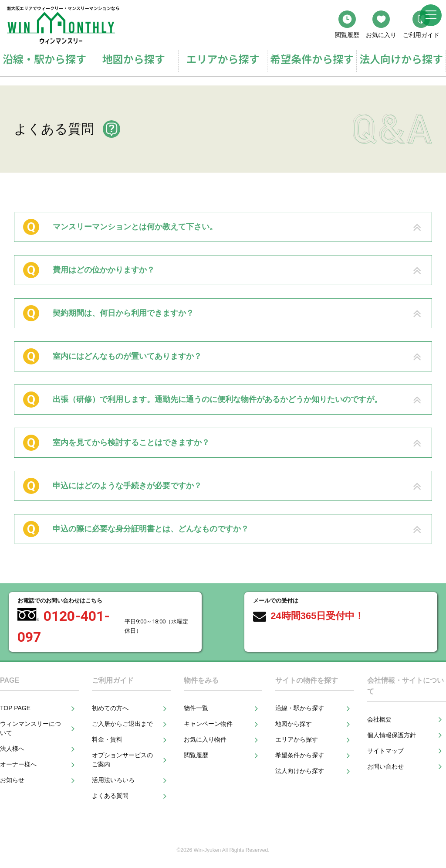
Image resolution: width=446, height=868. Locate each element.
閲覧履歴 (347, 24)
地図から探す (134, 59)
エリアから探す (223, 59)
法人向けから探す (401, 59)
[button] (223, 227)
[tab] (223, 227)
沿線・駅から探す (44, 59)
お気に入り (381, 24)
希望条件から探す (312, 59)
